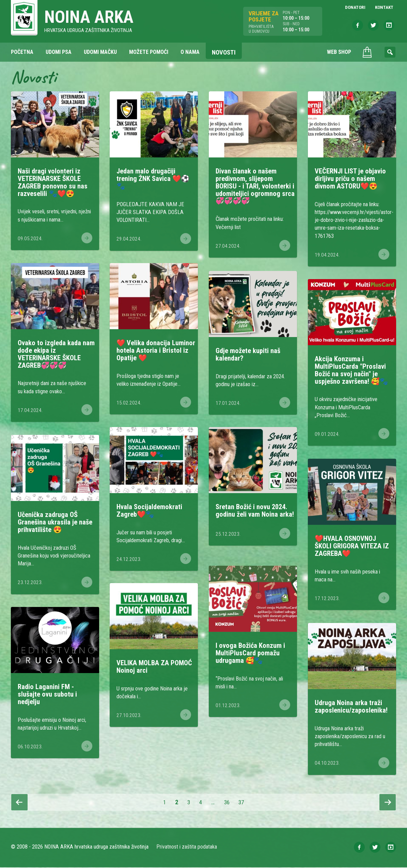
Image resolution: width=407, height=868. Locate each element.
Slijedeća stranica (388, 803)
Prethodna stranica (19, 803)
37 (245, 803)
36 (229, 803)
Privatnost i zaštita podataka (187, 847)
